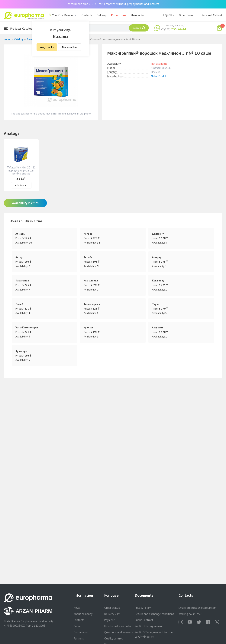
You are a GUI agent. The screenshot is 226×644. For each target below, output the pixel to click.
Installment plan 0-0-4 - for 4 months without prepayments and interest (113, 4)
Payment (110, 620)
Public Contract (144, 620)
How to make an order (118, 626)
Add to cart (21, 185)
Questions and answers (119, 632)
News (77, 608)
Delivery (102, 15)
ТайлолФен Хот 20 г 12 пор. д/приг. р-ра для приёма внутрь (21, 170)
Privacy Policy (143, 608)
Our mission (81, 632)
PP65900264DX (16, 626)
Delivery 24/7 (112, 614)
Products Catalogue (20, 28)
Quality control (113, 638)
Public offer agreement (149, 626)
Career (78, 626)
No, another (69, 47)
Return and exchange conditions (154, 614)
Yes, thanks (47, 47)
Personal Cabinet (212, 15)
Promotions (119, 15)
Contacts (87, 15)
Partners (79, 638)
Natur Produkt (159, 76)
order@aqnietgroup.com (201, 608)
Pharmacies (138, 15)
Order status (186, 15)
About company (83, 614)
